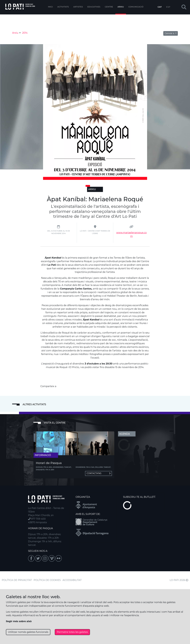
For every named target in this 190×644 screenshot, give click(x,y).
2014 (25, 33)
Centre (109, 7)
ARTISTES (78, 7)
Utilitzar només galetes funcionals (28, 632)
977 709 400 (37, 519)
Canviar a (170, 33)
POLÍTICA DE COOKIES (47, 580)
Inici (50, 7)
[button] (184, 7)
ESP (168, 7)
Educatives (94, 7)
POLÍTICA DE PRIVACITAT (17, 580)
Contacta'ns (98, 473)
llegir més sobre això (19, 621)
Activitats (63, 7)
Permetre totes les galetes (72, 632)
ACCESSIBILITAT (72, 580)
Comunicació (136, 7)
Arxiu (121, 7)
